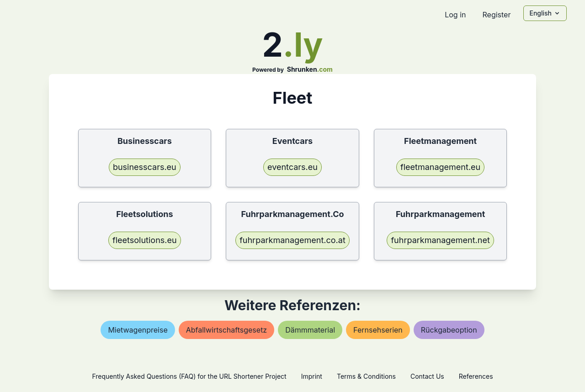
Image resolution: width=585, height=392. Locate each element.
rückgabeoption (449, 330)
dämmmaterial (310, 330)
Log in (455, 15)
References (476, 376)
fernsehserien (378, 330)
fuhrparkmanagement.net (440, 240)
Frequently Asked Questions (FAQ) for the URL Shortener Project (189, 376)
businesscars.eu (145, 167)
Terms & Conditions (366, 376)
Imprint (312, 376)
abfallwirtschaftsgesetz (226, 330)
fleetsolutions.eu (145, 240)
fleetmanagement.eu (440, 167)
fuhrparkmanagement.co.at (292, 240)
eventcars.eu (292, 167)
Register (496, 15)
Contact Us (427, 376)
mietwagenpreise (138, 330)
